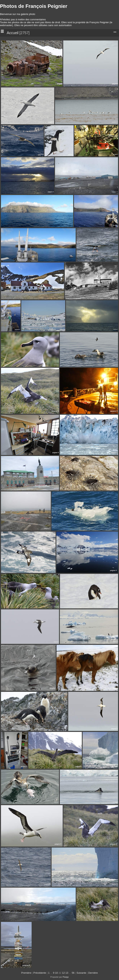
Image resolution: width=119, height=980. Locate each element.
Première (26, 973)
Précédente (40, 973)
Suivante (81, 973)
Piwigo (66, 977)
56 (73, 973)
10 (56, 973)
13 (67, 973)
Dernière (93, 973)
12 (63, 973)
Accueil (13, 33)
